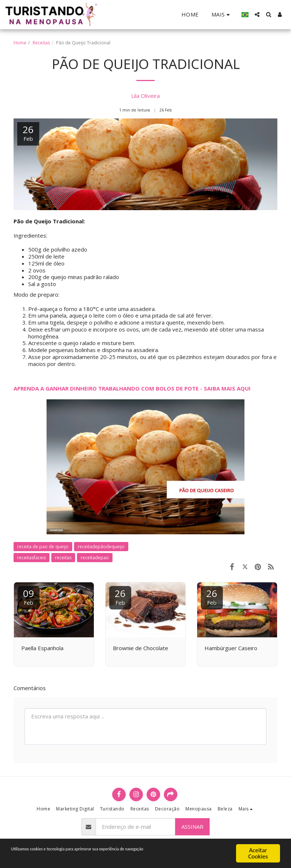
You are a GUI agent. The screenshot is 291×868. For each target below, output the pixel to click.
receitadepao (95, 558)
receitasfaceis (32, 558)
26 (120, 596)
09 (29, 596)
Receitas (41, 43)
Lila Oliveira (145, 96)
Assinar (192, 827)
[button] (257, 14)
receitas (63, 558)
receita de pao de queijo (43, 547)
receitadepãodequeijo (101, 547)
